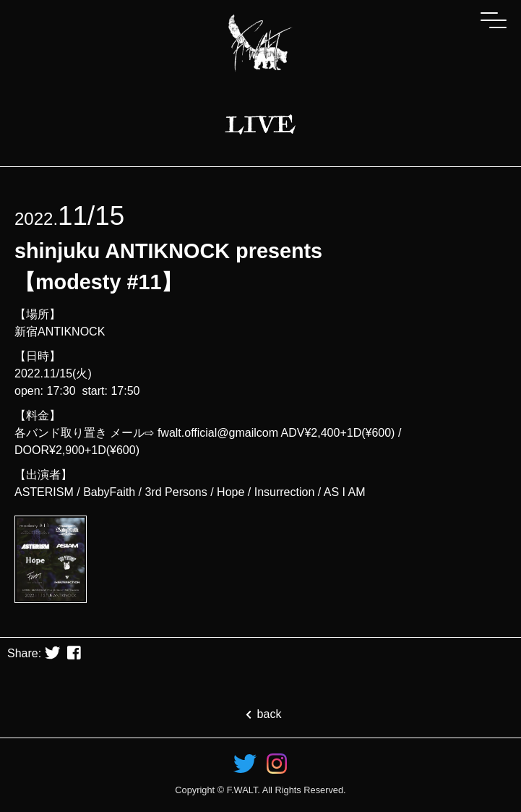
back (261, 714)
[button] (52, 654)
